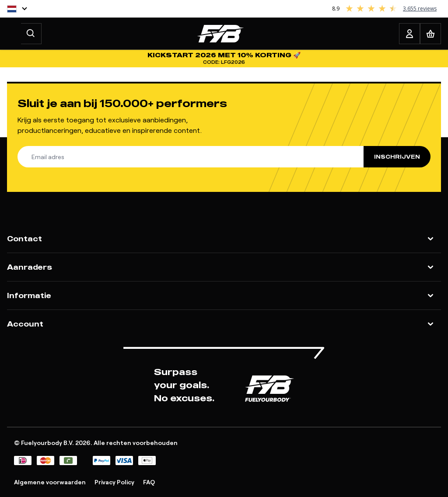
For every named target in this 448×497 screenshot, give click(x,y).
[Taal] (17, 9)
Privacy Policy (114, 482)
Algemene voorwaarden (50, 482)
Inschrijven (397, 157)
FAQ (149, 482)
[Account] (409, 34)
